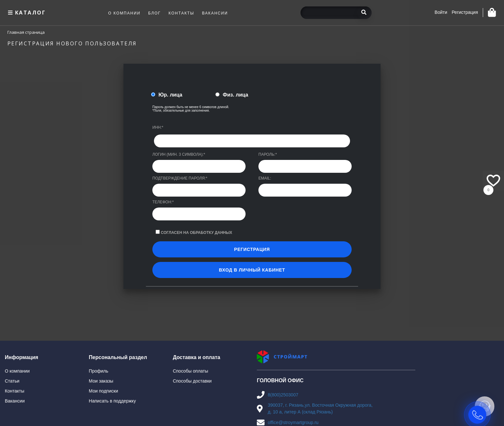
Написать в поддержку (112, 401)
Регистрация (465, 12)
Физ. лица (235, 95)
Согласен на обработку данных (196, 233)
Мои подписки (103, 391)
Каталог (26, 13)
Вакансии (15, 401)
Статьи (12, 381)
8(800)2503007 (283, 395)
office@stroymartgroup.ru (293, 422)
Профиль (98, 371)
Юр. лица (170, 95)
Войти (441, 12)
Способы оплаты (191, 371)
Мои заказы (101, 381)
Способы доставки (192, 381)
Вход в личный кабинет (252, 270)
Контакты (14, 391)
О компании (17, 371)
